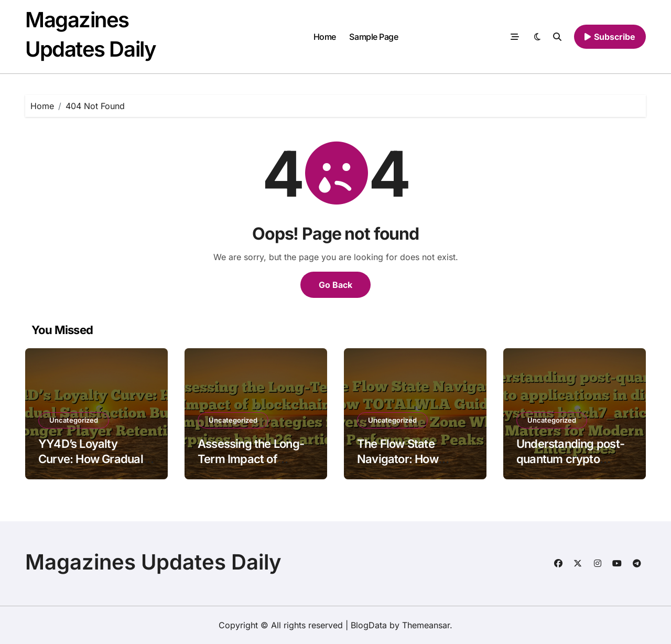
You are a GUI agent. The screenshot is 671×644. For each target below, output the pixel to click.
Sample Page (374, 37)
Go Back (335, 285)
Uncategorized (74, 420)
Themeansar (426, 625)
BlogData (369, 625)
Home (325, 37)
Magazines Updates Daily (153, 562)
